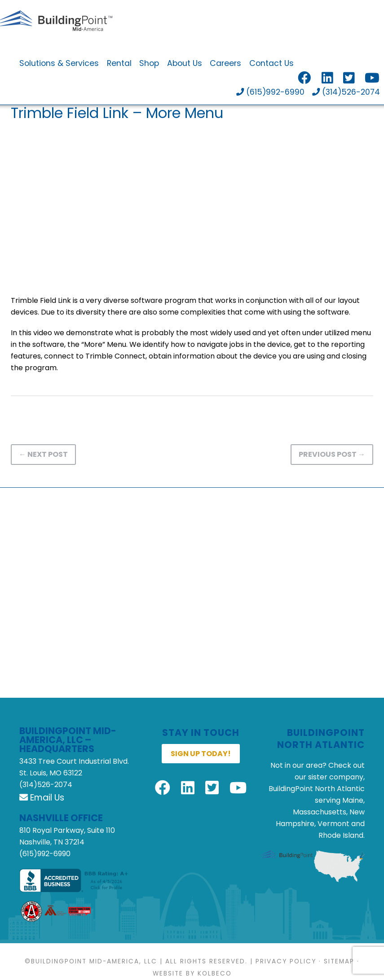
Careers (225, 64)
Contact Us (271, 64)
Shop (149, 64)
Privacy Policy (286, 962)
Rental (119, 64)
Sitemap (339, 962)
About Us (185, 64)
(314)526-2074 (346, 93)
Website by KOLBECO (192, 974)
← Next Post (43, 454)
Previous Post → (332, 454)
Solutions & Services (59, 64)
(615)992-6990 (269, 93)
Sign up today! (201, 754)
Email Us (42, 798)
